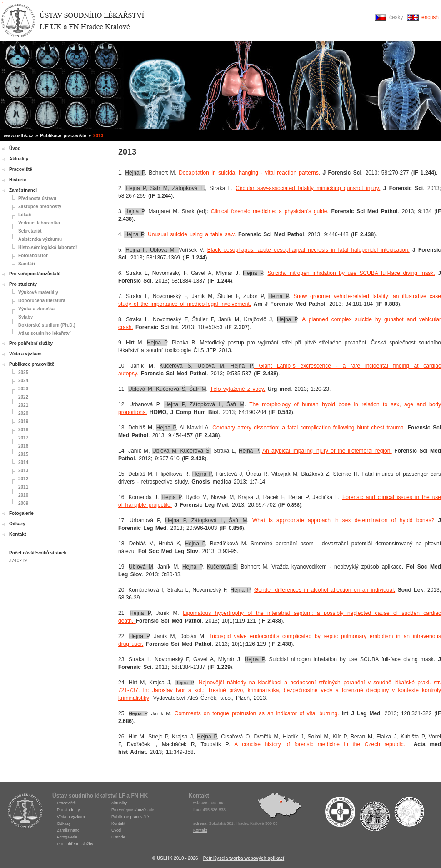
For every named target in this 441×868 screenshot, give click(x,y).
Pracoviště (21, 169)
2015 (23, 454)
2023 (23, 389)
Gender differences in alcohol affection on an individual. (325, 590)
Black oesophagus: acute (241, 250)
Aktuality (19, 159)
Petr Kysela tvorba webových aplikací (244, 858)
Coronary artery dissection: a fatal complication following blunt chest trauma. (309, 428)
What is (264, 520)
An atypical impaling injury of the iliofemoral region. (327, 451)
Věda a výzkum (25, 354)
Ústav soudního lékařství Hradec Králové (73, 21)
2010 (23, 495)
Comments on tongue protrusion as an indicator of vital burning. (257, 713)
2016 (23, 446)
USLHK (25, 811)
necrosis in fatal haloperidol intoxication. (357, 250)
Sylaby (25, 317)
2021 (23, 405)
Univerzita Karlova (375, 816)
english (430, 17)
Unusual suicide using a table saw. (192, 234)
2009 (23, 503)
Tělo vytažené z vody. (238, 389)
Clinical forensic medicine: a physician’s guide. (270, 211)
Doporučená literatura (42, 301)
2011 (23, 487)
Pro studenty (23, 284)
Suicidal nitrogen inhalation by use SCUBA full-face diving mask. (351, 273)
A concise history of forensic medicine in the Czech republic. (320, 744)
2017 (23, 438)
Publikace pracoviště (32, 364)
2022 (23, 397)
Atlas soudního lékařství (45, 333)
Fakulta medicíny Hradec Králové (409, 814)
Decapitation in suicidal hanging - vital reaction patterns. (249, 173)
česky (396, 17)
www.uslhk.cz (18, 136)
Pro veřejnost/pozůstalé (35, 274)
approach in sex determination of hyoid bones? (369, 520)
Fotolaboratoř (33, 256)
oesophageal (289, 250)
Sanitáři (27, 264)
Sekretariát (30, 231)
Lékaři (25, 215)
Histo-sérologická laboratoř (48, 247)
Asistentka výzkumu (40, 239)
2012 (23, 479)
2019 (23, 422)
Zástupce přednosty (40, 207)
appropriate (290, 520)
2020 (23, 413)
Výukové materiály (38, 292)
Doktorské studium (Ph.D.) (47, 325)
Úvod (15, 148)
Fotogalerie (21, 513)
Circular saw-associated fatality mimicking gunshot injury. (308, 188)
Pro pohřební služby (31, 343)
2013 (23, 471)
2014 (23, 462)
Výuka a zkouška (36, 309)
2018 (23, 430)
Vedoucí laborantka (39, 223)
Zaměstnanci (23, 190)
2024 (23, 381)
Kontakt (18, 534)
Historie (18, 180)
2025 (23, 372)
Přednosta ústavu (37, 198)
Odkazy (17, 524)
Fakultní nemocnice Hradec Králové (340, 814)
